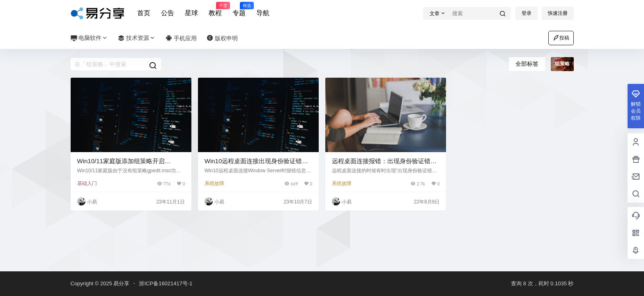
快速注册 (558, 13)
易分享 (121, 283)
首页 (144, 13)
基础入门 (87, 183)
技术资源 (137, 38)
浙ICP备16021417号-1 (166, 283)
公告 (168, 13)
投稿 (561, 38)
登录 (527, 13)
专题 (239, 9)
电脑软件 (90, 38)
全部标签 (527, 64)
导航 (263, 13)
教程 (215, 9)
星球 (191, 13)
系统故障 (214, 183)
